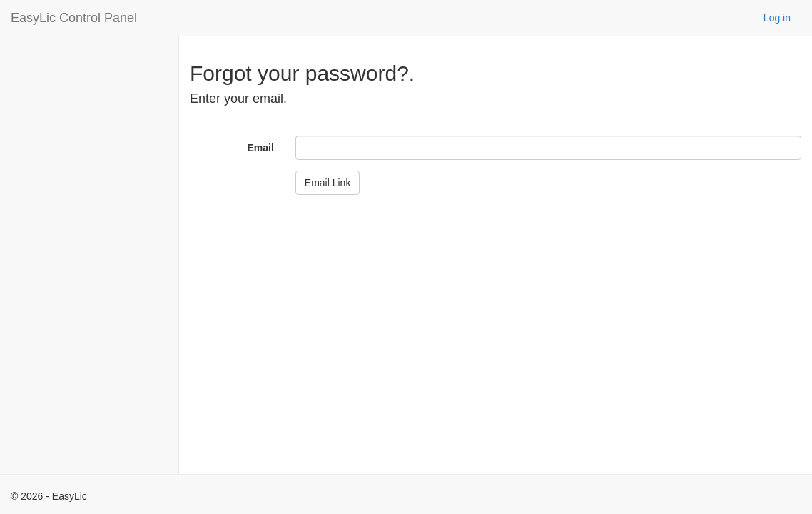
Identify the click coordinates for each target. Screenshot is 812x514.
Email (260, 148)
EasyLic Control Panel (74, 18)
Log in (777, 18)
